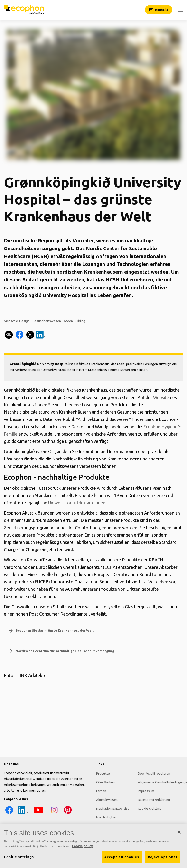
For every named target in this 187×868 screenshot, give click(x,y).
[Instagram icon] (54, 814)
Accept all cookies (122, 857)
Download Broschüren (152, 773)
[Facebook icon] (9, 814)
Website (161, 397)
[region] (93, 846)
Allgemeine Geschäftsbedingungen (161, 782)
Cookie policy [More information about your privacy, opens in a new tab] (82, 846)
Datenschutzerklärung (151, 799)
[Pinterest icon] (67, 814)
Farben (100, 790)
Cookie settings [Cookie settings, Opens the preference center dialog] (19, 857)
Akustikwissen (106, 799)
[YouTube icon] (38, 814)
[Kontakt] (159, 10)
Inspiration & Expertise (112, 808)
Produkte (102, 773)
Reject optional (163, 857)
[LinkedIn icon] (22, 814)
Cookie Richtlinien (148, 808)
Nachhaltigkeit (106, 817)
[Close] (179, 832)
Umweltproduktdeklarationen (77, 503)
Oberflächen (105, 782)
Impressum (144, 790)
